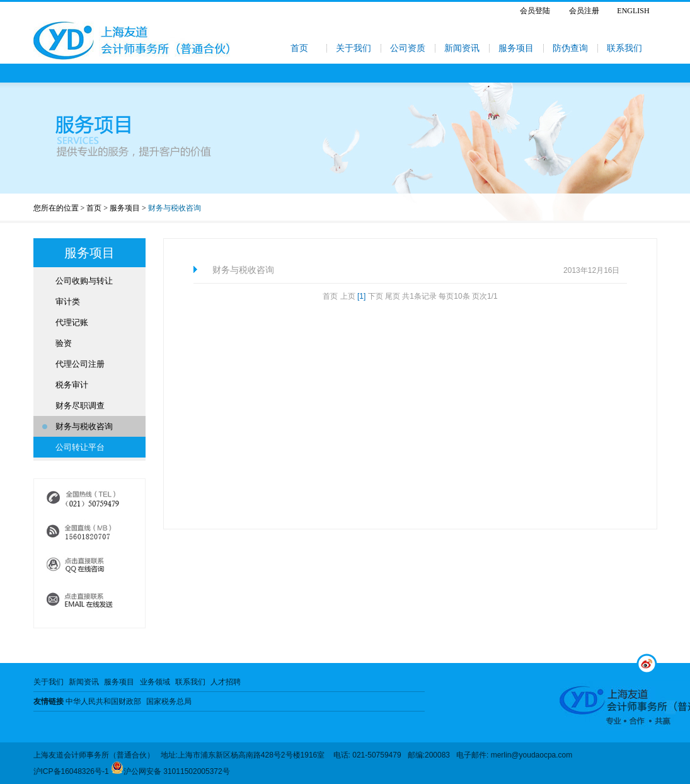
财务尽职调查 (80, 406)
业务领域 (155, 682)
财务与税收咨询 (84, 426)
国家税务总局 (169, 701)
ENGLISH (633, 11)
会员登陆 (535, 11)
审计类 (68, 302)
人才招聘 (226, 682)
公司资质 (408, 48)
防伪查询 (570, 48)
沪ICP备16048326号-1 (71, 771)
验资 (64, 343)
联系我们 (624, 48)
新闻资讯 (462, 48)
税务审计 (72, 385)
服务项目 (516, 48)
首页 (299, 48)
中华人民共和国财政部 (103, 701)
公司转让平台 (80, 447)
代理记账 (72, 322)
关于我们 (354, 48)
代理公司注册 (80, 364)
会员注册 (584, 11)
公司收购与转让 (84, 281)
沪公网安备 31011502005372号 (170, 771)
